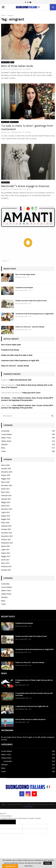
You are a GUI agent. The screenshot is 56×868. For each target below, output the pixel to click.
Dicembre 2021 (7, 533)
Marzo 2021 (5, 563)
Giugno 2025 (6, 475)
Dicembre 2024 (7, 486)
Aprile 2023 (5, 506)
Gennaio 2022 (6, 529)
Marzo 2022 (5, 523)
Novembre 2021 (7, 536)
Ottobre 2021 (6, 540)
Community (5, 431)
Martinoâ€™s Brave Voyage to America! (25, 186)
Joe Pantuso (5, 398)
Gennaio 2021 (6, 570)
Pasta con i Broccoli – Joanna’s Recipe (30, 327)
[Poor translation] (11, 822)
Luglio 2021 (5, 550)
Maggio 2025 (6, 479)
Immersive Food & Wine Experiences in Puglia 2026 (34, 314)
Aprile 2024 (5, 489)
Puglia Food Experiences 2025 (20, 380)
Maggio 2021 (6, 556)
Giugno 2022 (6, 516)
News (12, 62)
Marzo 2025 (5, 482)
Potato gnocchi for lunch (31, 393)
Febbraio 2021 (6, 567)
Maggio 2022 (6, 519)
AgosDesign (29, 807)
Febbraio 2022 (6, 526)
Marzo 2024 (5, 492)
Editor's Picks (5, 122)
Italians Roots (5, 62)
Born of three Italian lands (17, 66)
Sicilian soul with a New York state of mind (31, 301)
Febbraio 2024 (6, 496)
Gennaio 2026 (6, 469)
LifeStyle (4, 445)
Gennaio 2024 (6, 499)
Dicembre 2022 (7, 509)
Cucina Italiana (6, 434)
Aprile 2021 (5, 560)
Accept (48, 863)
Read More (29, 866)
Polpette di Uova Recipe (24, 288)
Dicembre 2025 (7, 472)
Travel (3, 451)
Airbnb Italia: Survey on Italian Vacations (31, 719)
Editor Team (7, 69)
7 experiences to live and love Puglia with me (32, 706)
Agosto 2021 (6, 546)
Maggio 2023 (6, 502)
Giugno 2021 (6, 553)
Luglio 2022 (5, 512)
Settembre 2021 (7, 543)
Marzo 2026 (5, 465)
